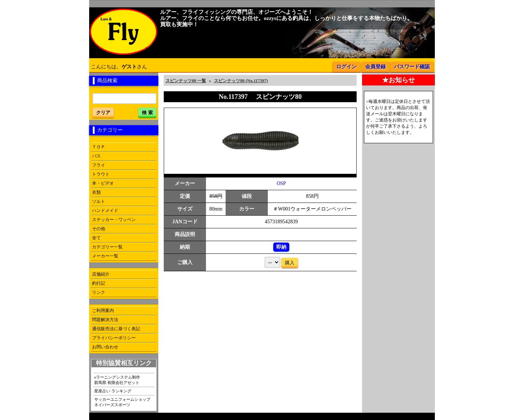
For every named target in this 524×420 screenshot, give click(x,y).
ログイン (346, 67)
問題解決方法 (105, 320)
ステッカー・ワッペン (114, 220)
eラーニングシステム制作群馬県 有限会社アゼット (117, 380)
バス (96, 156)
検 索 (147, 113)
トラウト (101, 174)
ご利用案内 (103, 311)
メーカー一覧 (105, 256)
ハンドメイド (105, 211)
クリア (103, 113)
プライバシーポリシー (114, 338)
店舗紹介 (101, 274)
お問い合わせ (105, 347)
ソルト (99, 201)
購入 (290, 263)
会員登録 (376, 67)
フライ (99, 165)
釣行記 (99, 283)
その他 (99, 229)
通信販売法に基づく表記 (116, 329)
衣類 (96, 192)
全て (96, 238)
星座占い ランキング (113, 391)
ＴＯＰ (99, 147)
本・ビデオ (103, 183)
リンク (99, 292)
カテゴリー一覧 (107, 247)
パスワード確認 (412, 67)
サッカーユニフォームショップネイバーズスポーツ (122, 402)
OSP (281, 183)
